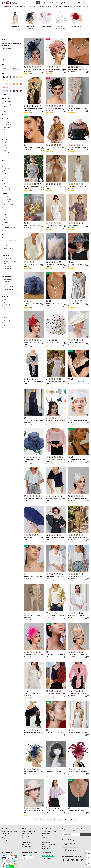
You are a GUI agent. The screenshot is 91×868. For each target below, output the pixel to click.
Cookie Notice (46, 834)
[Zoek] (27, 3)
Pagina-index (6, 838)
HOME (4, 35)
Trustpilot (47, 852)
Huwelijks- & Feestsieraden (11, 57)
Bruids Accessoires (8, 54)
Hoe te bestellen (27, 838)
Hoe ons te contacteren (29, 832)
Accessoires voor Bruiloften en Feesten (30, 35)
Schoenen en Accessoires (45, 7)
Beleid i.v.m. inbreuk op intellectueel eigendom (49, 837)
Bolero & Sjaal (7, 48)
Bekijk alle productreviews (30, 840)
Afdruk (4, 836)
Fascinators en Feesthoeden (11, 51)
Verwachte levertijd (28, 842)
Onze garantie (26, 844)
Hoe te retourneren (28, 834)
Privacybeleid (46, 840)
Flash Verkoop (32, 7)
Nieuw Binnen (68, 7)
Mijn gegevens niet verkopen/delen (48, 847)
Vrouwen (23, 7)
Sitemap (5, 840)
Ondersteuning (89, 865)
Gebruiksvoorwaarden (49, 844)
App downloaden (89, 859)
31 (72, 820)
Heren (16, 7)
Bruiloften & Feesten (13, 35)
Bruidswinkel (58, 7)
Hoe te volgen (26, 836)
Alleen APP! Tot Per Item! (47, 3)
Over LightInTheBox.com (9, 832)
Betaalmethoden (27, 846)
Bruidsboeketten (8, 60)
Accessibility (6, 834)
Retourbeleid (46, 842)
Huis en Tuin (78, 7)
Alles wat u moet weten (49, 832)
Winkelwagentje (88, 852)
